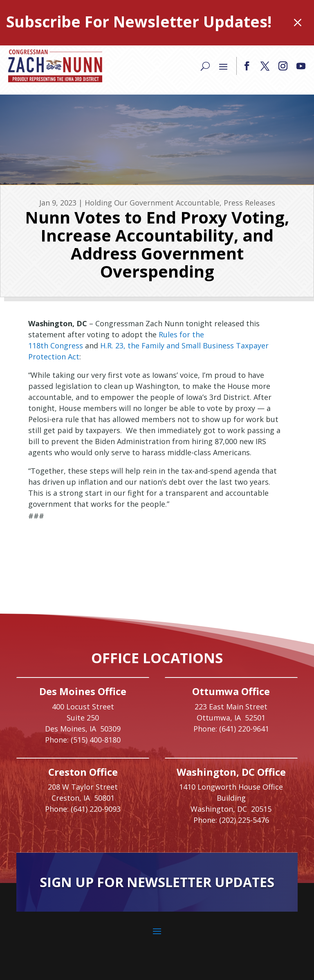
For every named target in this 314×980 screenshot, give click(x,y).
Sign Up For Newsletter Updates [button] (157, 882)
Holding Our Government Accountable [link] (152, 203)
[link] (55, 66)
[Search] (205, 66)
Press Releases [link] (249, 203)
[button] (247, 66)
